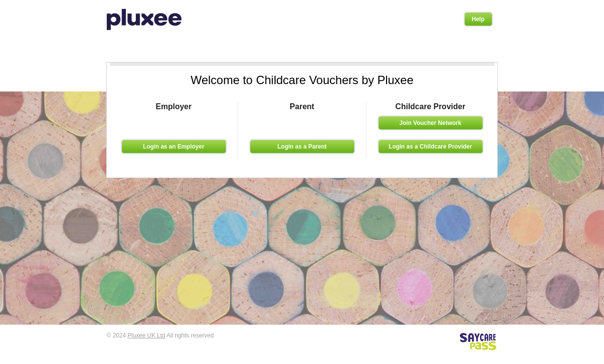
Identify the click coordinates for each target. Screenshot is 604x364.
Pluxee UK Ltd (146, 335)
